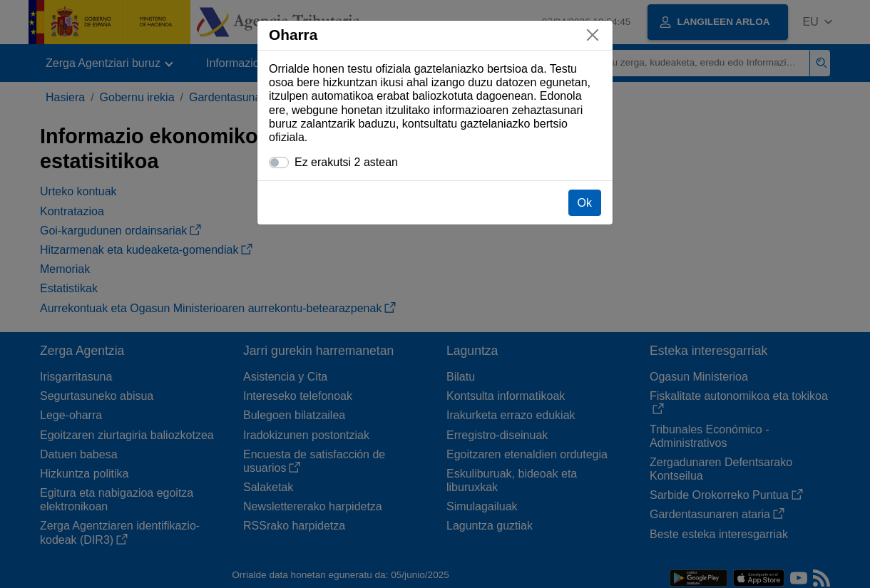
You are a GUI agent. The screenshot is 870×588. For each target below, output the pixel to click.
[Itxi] (593, 35)
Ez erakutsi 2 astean (346, 162)
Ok (585, 203)
